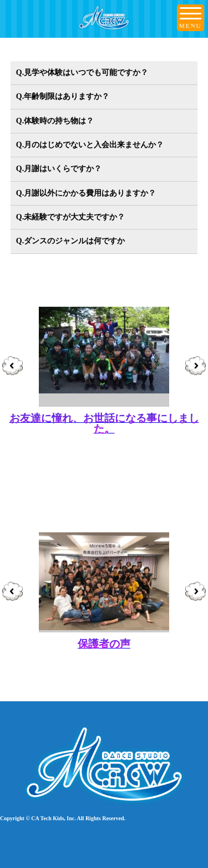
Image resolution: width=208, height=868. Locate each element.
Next (196, 367)
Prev (13, 367)
